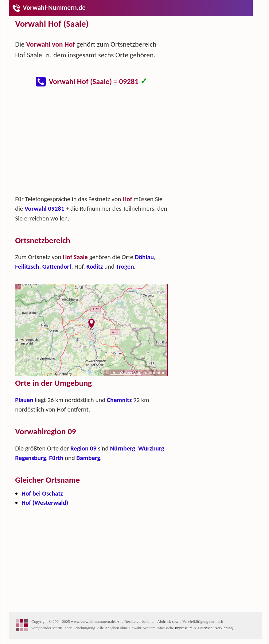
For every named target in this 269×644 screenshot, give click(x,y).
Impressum (184, 628)
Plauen (24, 400)
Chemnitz (119, 400)
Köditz (95, 266)
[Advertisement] (96, 144)
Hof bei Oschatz (42, 493)
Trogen (125, 266)
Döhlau (144, 257)
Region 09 (83, 448)
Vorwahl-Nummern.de (49, 8)
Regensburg (31, 458)
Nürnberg (123, 448)
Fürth (56, 458)
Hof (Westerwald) (45, 503)
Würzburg (151, 448)
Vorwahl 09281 (44, 209)
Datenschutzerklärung (215, 628)
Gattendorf (57, 266)
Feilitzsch (27, 266)
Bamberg (88, 458)
